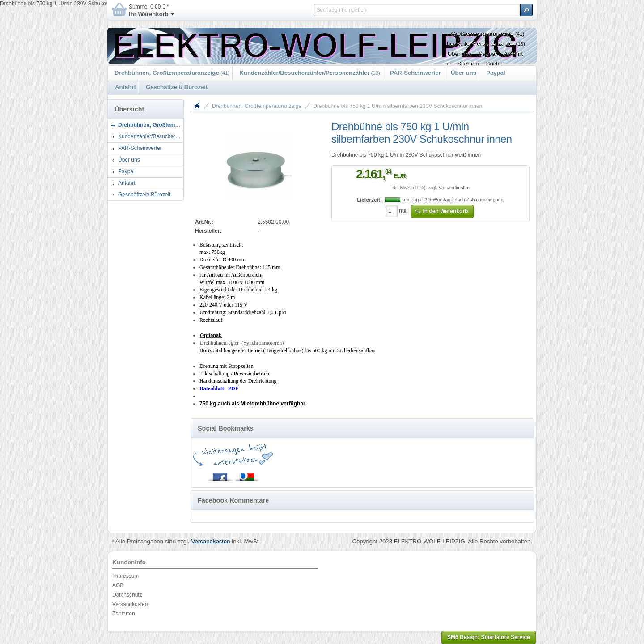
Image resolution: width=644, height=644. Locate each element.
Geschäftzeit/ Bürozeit (177, 87)
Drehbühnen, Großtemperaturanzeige (172, 73)
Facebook (220, 475)
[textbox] (417, 10)
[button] (526, 10)
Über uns (464, 73)
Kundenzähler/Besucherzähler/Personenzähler (310, 73)
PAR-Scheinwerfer (415, 73)
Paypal (496, 73)
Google (247, 475)
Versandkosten (454, 188)
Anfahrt (125, 87)
